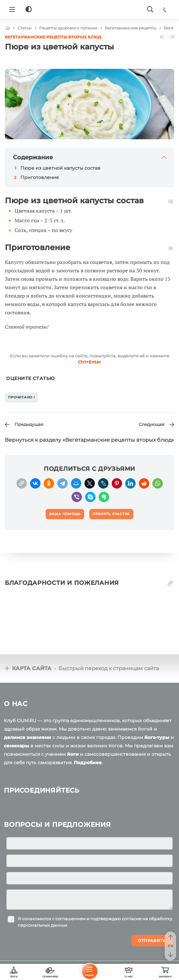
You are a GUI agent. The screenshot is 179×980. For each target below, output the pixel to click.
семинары (17, 746)
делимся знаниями (28, 737)
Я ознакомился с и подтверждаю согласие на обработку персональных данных (95, 922)
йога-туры (157, 737)
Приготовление (40, 177)
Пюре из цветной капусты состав (60, 168)
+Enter (89, 362)
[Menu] (12, 9)
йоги (73, 754)
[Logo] (90, 9)
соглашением (70, 919)
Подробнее (88, 763)
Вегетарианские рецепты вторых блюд (53, 37)
